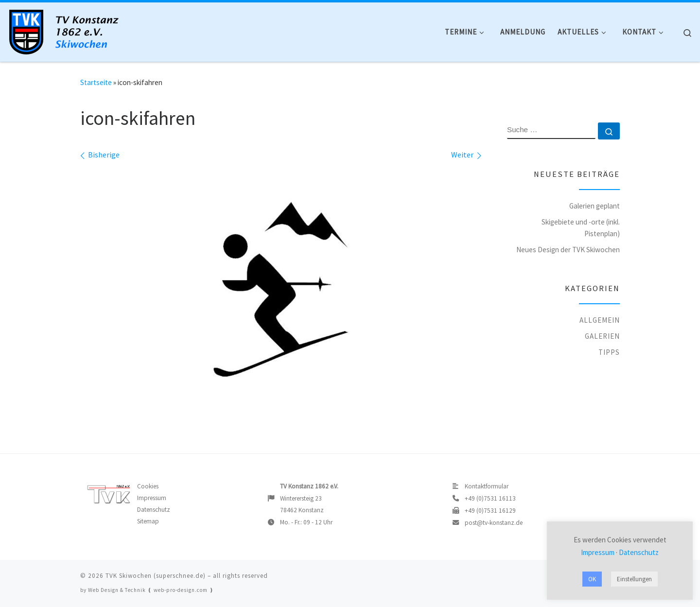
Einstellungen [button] (634, 579)
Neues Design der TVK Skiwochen (568, 250)
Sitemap (148, 521)
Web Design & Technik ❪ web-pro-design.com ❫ (151, 590)
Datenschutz (154, 510)
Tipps (609, 352)
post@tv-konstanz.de (494, 523)
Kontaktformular (487, 486)
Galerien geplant (595, 206)
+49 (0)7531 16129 (490, 511)
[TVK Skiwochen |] (68, 30)
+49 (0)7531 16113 (490, 498)
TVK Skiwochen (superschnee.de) (156, 576)
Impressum (152, 498)
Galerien (602, 336)
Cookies (148, 486)
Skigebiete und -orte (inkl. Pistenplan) (581, 228)
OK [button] (592, 579)
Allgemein (600, 320)
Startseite (96, 82)
